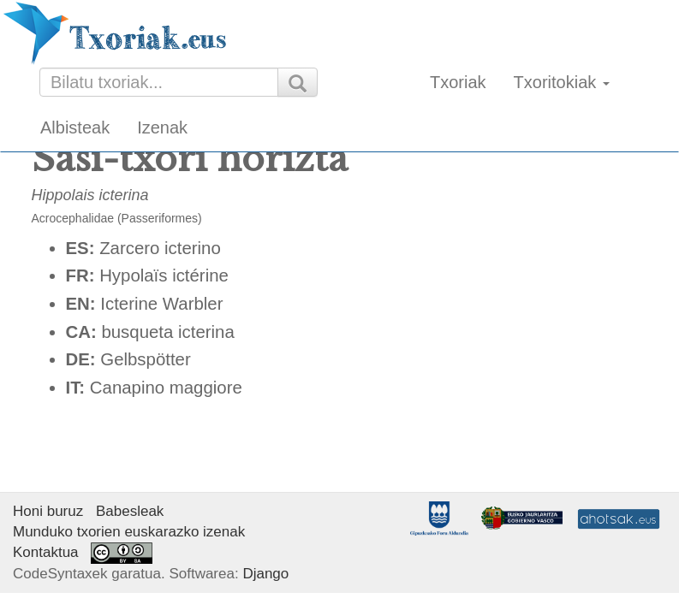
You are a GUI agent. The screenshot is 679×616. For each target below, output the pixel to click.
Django (265, 574)
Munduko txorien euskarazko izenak (129, 532)
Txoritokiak (562, 82)
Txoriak (458, 82)
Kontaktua (46, 552)
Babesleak (130, 511)
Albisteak (75, 127)
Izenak (162, 127)
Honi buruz (48, 511)
